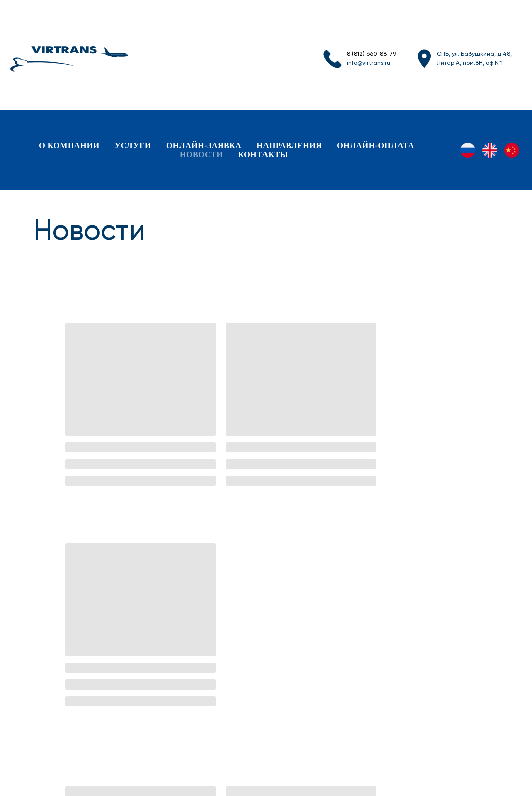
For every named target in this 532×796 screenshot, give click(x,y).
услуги (133, 145)
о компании (69, 145)
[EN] (490, 150)
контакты (263, 154)
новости (201, 154)
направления (289, 145)
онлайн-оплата (375, 145)
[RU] (468, 150)
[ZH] (512, 150)
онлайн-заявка (204, 145)
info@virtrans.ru (369, 63)
